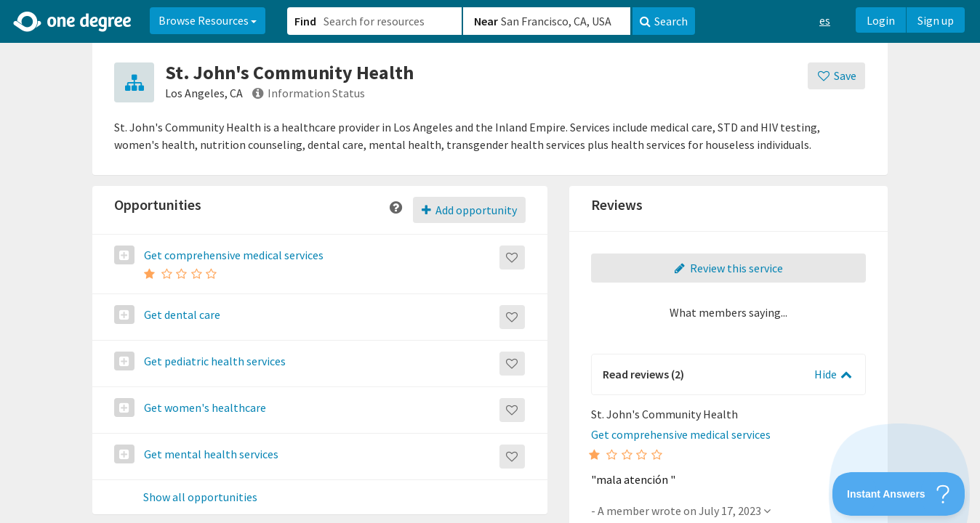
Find (305, 21)
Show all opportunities (200, 498)
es (825, 20)
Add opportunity (469, 210)
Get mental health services (210, 454)
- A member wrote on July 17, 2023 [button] (681, 511)
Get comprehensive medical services (233, 255)
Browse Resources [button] (208, 20)
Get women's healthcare (204, 408)
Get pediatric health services (214, 361)
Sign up (936, 20)
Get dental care (181, 315)
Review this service (728, 268)
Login (881, 20)
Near (486, 21)
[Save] (836, 76)
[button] (490, 261)
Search (664, 21)
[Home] (73, 22)
